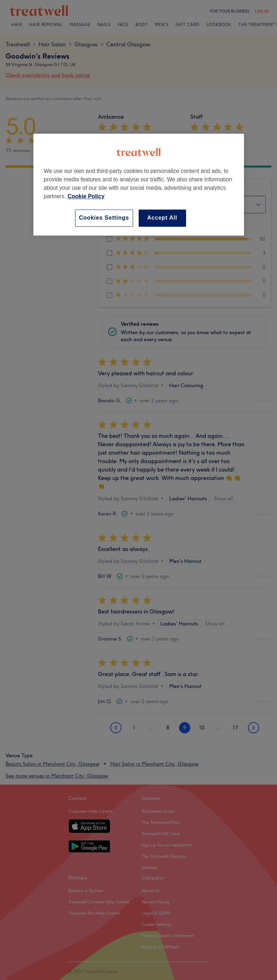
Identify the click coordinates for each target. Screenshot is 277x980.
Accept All (162, 218)
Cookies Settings (104, 218)
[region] (139, 185)
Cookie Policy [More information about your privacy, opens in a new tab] (86, 197)
